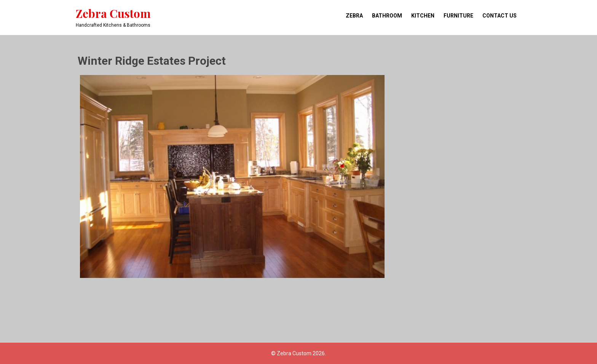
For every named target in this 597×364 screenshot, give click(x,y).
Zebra (354, 16)
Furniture (458, 16)
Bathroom (387, 16)
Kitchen (423, 16)
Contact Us (500, 16)
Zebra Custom (113, 13)
